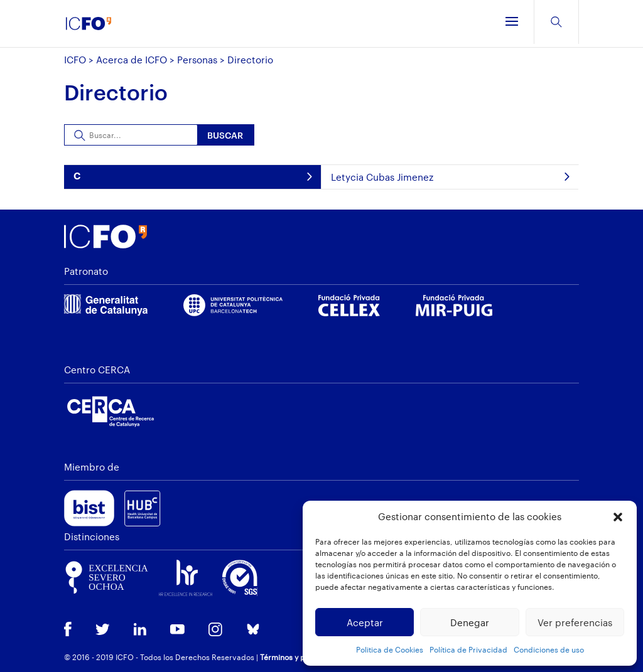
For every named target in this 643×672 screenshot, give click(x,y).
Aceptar (365, 622)
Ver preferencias (575, 622)
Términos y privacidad (300, 657)
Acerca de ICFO (132, 60)
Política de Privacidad (468, 649)
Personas (197, 60)
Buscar (225, 135)
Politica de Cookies (390, 649)
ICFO (75, 60)
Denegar (470, 622)
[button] (618, 517)
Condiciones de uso (549, 649)
